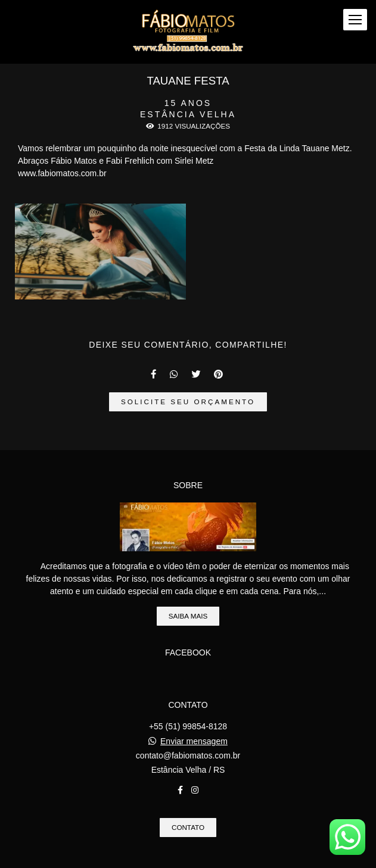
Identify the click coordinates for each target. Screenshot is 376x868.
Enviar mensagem (194, 741)
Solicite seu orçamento (188, 402)
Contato (188, 827)
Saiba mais (188, 616)
